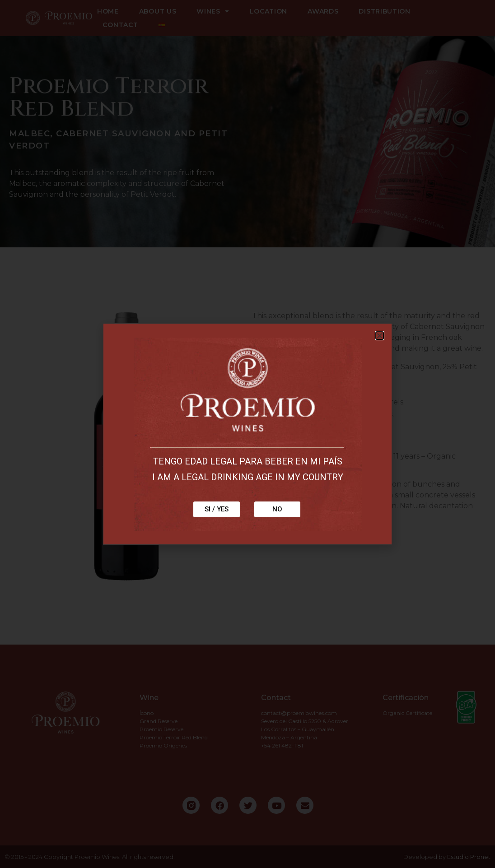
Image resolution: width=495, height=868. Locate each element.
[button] (380, 336)
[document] (247, 434)
